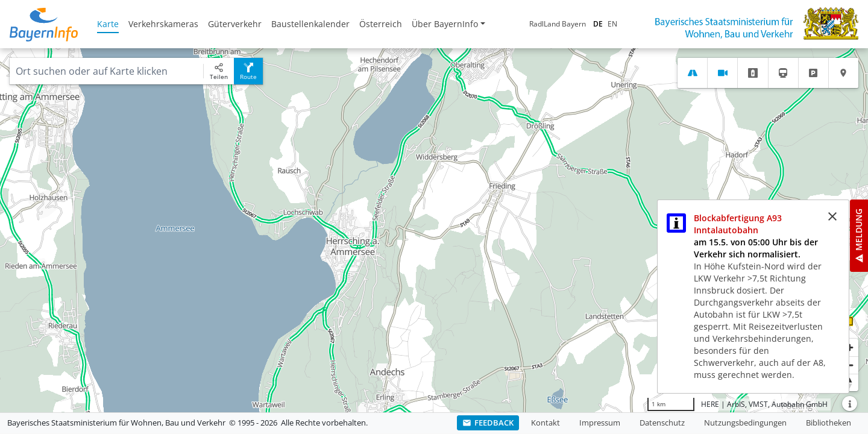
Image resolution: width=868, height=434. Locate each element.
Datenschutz (662, 423)
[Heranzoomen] (850, 348)
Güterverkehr (235, 24)
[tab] (692, 73)
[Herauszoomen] (850, 365)
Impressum (600, 423)
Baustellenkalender (310, 24)
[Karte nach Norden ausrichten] (850, 382)
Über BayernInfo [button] (445, 24)
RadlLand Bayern (558, 24)
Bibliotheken (829, 423)
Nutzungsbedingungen (745, 423)
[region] (434, 230)
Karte (108, 24)
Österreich (381, 24)
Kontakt (546, 423)
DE (598, 24)
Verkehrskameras (163, 24)
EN (612, 24)
